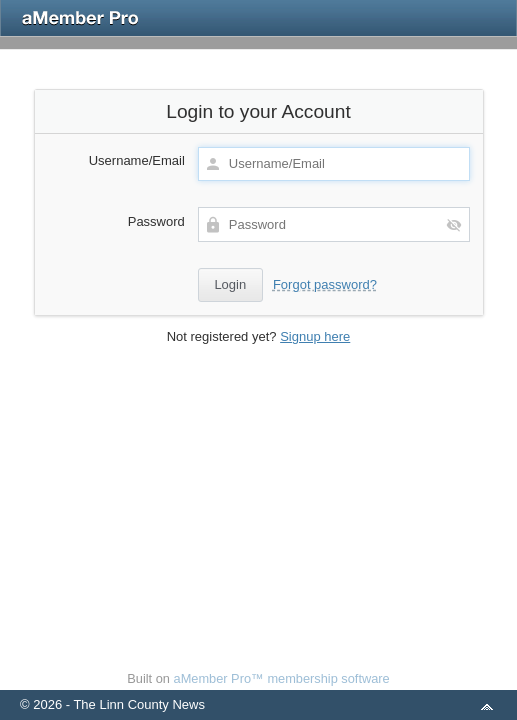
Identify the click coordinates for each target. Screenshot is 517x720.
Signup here (315, 336)
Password (156, 221)
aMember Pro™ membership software (282, 678)
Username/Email (137, 160)
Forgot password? (325, 284)
